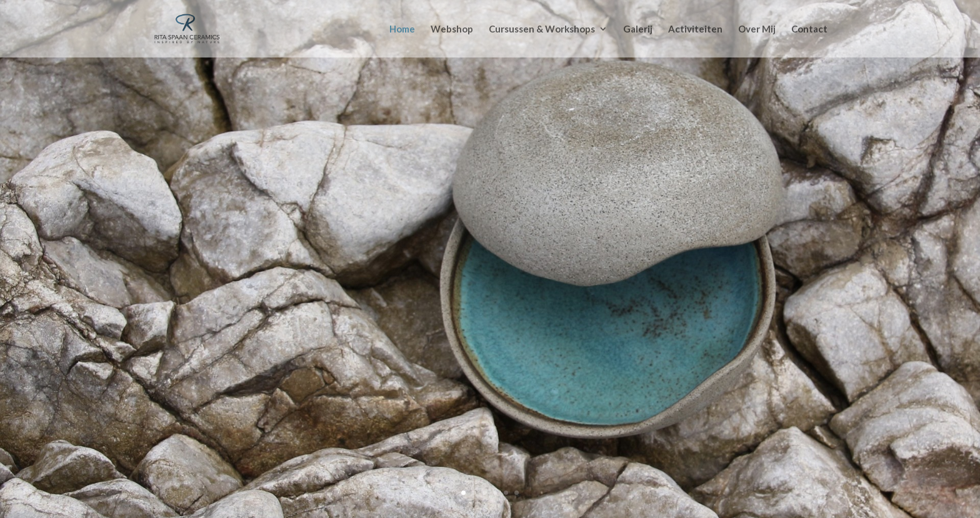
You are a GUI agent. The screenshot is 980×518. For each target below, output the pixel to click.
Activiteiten (695, 29)
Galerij (638, 29)
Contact (809, 29)
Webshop (452, 29)
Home (402, 29)
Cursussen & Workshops (542, 29)
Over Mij (757, 29)
